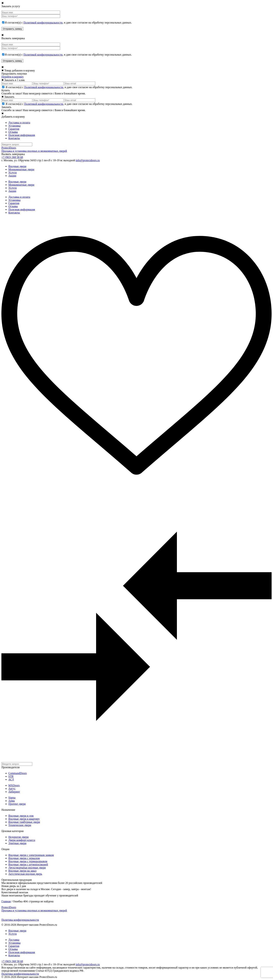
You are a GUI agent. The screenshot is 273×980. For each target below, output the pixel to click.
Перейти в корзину (13, 77)
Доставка (14, 940)
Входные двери (17, 166)
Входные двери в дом (21, 816)
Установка (14, 126)
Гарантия (14, 129)
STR (11, 776)
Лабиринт (14, 792)
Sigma (12, 798)
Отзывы (13, 132)
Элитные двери (17, 843)
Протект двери (17, 804)
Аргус (12, 789)
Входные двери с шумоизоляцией (28, 864)
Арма (11, 801)
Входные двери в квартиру (24, 819)
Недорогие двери (18, 837)
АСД (11, 779)
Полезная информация (22, 135)
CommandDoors (18, 773)
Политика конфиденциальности (20, 920)
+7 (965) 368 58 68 (12, 157)
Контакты (14, 138)
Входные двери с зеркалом (24, 858)
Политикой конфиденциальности (43, 23)
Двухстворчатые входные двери (27, 868)
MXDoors (14, 785)
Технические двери (20, 825)
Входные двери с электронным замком (31, 855)
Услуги (13, 173)
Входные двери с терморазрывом (28, 861)
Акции (12, 176)
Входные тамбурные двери (24, 822)
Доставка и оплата (19, 123)
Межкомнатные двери (21, 169)
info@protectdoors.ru (88, 160)
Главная (6, 901)
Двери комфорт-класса (22, 840)
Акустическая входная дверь (25, 874)
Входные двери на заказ (22, 871)
